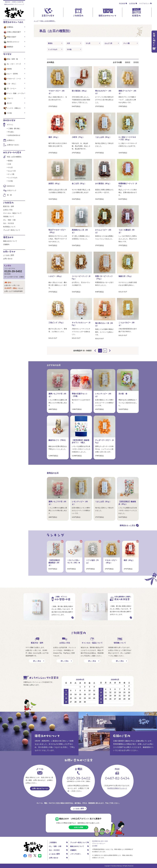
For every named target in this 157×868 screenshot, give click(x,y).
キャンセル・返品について (12, 213)
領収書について (9, 217)
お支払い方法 (8, 210)
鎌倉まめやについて (10, 241)
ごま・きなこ (10, 84)
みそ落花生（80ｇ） (103, 184)
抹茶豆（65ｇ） (55, 184)
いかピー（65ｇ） (56, 276)
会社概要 (95, 846)
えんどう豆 (108, 43)
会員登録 (132, 3)
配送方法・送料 (9, 206)
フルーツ (8, 98)
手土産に (11, 132)
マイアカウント (144, 3)
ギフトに (10, 125)
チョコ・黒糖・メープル (14, 93)
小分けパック (12, 190)
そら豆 (88, 43)
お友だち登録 (78, 827)
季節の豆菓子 (10, 37)
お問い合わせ (8, 259)
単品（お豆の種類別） (48, 21)
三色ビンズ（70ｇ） (56, 323)
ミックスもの (53, 49)
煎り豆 (7, 103)
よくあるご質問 (9, 255)
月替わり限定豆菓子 (12, 32)
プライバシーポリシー (99, 843)
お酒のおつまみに (13, 145)
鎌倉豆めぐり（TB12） (58, 440)
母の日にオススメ (11, 42)
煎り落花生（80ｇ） (80, 91)
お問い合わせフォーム (40, 788)
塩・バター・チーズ (12, 64)
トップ (36, 21)
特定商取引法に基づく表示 (100, 841)
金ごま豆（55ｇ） (79, 184)
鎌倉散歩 (8, 47)
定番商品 (8, 27)
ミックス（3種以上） (12, 108)
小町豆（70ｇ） (78, 137)
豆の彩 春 (123, 394)
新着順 (136, 62)
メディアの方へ (76, 854)
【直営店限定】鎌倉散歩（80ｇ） (55, 563)
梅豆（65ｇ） (54, 137)
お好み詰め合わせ (14, 135)
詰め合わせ (11, 186)
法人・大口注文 (9, 223)
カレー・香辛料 (11, 74)
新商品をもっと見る (128, 525)
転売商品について (9, 227)
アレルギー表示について (12, 230)
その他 (69, 49)
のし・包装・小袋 (9, 220)
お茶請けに (11, 140)
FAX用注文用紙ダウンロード (117, 788)
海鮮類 (7, 69)
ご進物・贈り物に (14, 128)
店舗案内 (6, 244)
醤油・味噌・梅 (11, 59)
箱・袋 (9, 195)
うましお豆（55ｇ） (103, 137)
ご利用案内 (53, 842)
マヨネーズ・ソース (12, 79)
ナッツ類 (126, 43)
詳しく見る (37, 661)
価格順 (128, 62)
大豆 (68, 43)
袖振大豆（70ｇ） (126, 276)
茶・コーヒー (10, 88)
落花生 (50, 43)
